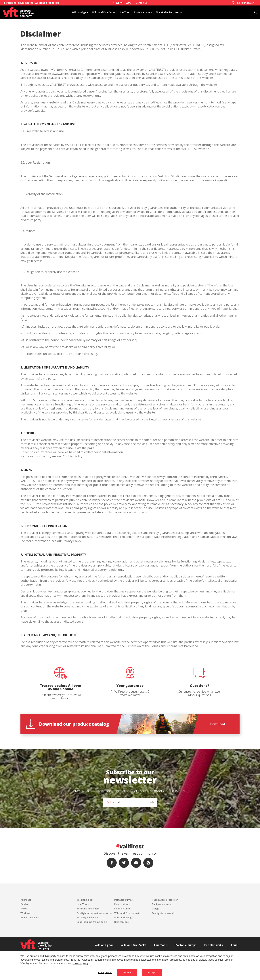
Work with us (28, 913)
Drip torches (121, 922)
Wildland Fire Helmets (127, 913)
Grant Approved (30, 917)
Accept (157, 972)
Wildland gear (72, 12)
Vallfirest (26, 900)
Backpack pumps (161, 904)
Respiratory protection (165, 900)
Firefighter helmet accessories (94, 913)
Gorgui (156, 909)
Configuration (98, 972)
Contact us (142, 3)
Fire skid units (170, 12)
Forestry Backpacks (88, 917)
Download (218, 724)
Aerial (188, 12)
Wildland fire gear (125, 917)
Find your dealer (243, 3)
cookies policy (80, 963)
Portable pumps (145, 12)
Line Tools (123, 12)
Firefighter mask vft (163, 913)
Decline (125, 972)
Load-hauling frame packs (92, 922)
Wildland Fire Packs (99, 12)
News (24, 909)
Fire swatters (122, 904)
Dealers (25, 904)
